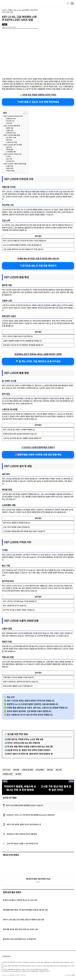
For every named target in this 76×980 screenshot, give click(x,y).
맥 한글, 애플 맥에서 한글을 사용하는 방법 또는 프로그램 (30, 747)
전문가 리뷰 (10, 168)
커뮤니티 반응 (10, 171)
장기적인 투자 (10, 161)
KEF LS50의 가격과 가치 (13, 154)
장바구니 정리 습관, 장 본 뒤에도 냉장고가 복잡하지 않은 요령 (24, 920)
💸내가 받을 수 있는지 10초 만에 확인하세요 (38, 102)
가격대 (8, 157)
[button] (68, 4)
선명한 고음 (10, 130)
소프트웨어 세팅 (11, 152)
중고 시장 (9, 159)
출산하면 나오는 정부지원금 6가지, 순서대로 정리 (20, 939)
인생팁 (10, 10)
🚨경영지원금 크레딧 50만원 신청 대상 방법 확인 (38, 455)
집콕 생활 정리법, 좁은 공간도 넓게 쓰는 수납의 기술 (20, 929)
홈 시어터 (18, 774)
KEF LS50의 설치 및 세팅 (13, 145)
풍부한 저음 (10, 128)
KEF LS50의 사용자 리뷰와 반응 (15, 164)
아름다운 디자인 (11, 119)
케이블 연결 (10, 149)
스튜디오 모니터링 (12, 142)
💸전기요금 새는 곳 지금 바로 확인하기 (38, 266)
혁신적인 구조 (10, 121)
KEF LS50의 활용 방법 (12, 135)
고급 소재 (9, 123)
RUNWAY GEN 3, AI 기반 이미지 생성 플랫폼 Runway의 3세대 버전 (31, 815)
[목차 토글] (24, 113)
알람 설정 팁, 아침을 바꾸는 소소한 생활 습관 (25, 739)
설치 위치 (9, 147)
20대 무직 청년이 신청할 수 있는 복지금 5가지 (22, 844)
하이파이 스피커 (8, 774)
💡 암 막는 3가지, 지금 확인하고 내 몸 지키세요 (38, 361)
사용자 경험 (10, 166)
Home (4, 10)
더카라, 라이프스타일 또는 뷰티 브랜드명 (24, 743)
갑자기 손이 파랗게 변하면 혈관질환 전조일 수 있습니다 (24, 805)
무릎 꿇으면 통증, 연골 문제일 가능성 (38, 879)
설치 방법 (16, 770)
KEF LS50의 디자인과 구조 (13, 116)
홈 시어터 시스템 (11, 138)
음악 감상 (9, 140)
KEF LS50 (7, 770)
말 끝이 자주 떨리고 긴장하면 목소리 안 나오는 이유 (20, 900)
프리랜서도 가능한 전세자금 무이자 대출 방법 (22, 834)
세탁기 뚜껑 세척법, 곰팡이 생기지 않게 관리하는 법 (24, 824)
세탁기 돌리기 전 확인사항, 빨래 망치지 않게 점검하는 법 (30, 754)
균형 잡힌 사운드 (11, 133)
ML (73, 975)
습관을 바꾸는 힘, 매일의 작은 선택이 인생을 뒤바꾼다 (29, 750)
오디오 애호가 (40, 770)
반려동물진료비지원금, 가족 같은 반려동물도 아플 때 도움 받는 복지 (26, 910)
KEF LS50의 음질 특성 (12, 126)
